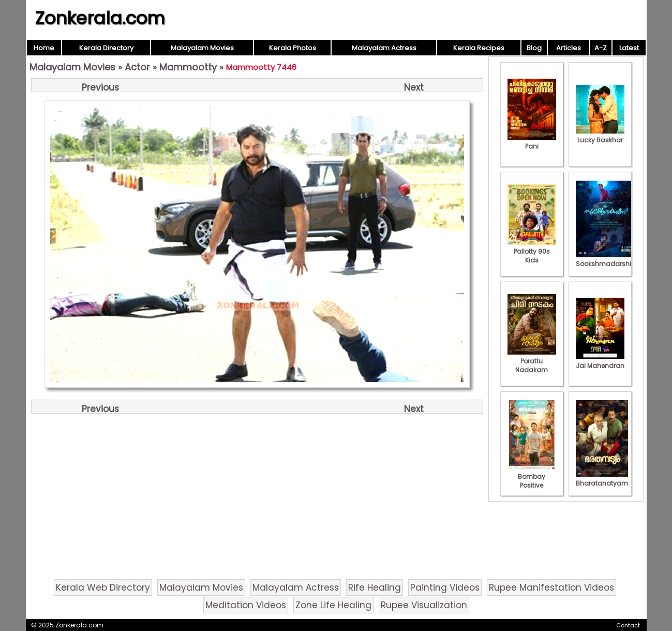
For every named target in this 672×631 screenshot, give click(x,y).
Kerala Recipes (479, 48)
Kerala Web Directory (103, 588)
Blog (534, 48)
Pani (532, 142)
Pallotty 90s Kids (532, 251)
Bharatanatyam (602, 479)
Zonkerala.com (100, 18)
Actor (137, 67)
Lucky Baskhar (600, 136)
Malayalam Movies (202, 48)
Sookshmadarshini (606, 259)
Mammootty (188, 67)
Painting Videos (445, 588)
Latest (629, 48)
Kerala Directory (106, 48)
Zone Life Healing (333, 605)
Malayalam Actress (384, 48)
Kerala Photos (293, 48)
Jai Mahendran (600, 361)
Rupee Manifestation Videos (551, 588)
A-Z (601, 48)
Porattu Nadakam (532, 361)
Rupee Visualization (424, 605)
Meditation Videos (246, 605)
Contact (628, 625)
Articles (569, 48)
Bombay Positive (532, 476)
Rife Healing (375, 588)
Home (44, 48)
